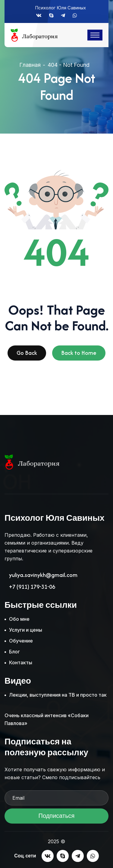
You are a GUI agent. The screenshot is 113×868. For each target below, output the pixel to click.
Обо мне (19, 619)
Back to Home (79, 355)
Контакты (21, 662)
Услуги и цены (26, 630)
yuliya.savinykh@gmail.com (43, 575)
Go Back (27, 355)
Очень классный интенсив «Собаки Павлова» (47, 719)
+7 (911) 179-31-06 (32, 587)
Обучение (21, 641)
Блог (14, 652)
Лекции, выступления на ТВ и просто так (58, 695)
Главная (30, 65)
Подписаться (56, 818)
